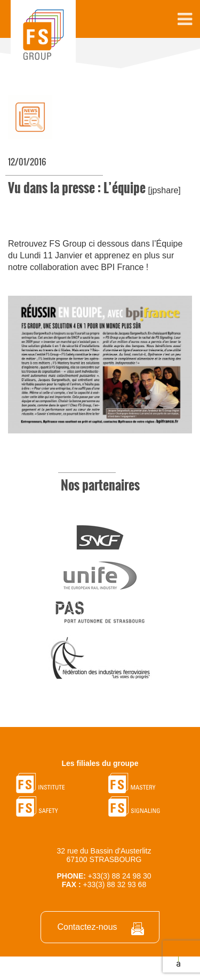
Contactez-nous (87, 927)
